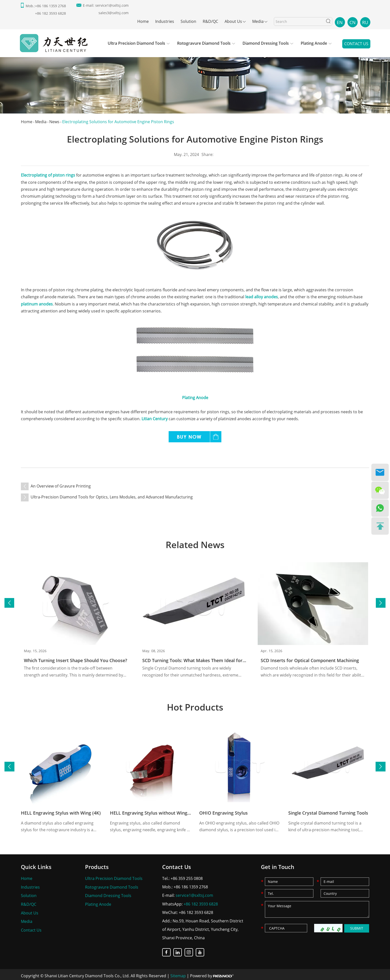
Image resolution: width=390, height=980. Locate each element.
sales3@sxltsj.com (114, 13)
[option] (195, 77)
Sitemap (178, 974)
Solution (188, 21)
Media (258, 21)
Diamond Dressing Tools (266, 43)
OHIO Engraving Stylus (223, 811)
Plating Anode (314, 43)
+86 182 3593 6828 (201, 902)
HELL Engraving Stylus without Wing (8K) (153, 811)
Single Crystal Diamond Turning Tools (328, 811)
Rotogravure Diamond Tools (204, 43)
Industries (165, 21)
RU (365, 22)
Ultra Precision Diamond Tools (136, 43)
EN (340, 22)
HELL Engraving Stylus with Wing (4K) (61, 811)
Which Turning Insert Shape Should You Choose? (75, 659)
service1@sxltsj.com (112, 5)
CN (353, 22)
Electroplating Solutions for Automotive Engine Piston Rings (118, 122)
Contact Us (356, 44)
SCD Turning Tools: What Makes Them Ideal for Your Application (211, 659)
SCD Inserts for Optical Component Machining (310, 659)
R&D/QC (210, 21)
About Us (233, 21)
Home (143, 21)
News (54, 122)
